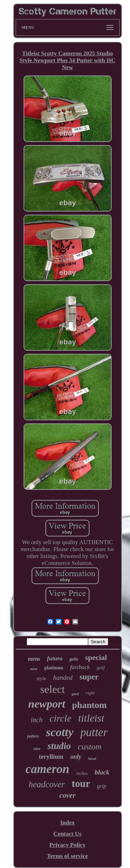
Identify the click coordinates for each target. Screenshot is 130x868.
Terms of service (67, 856)
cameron (47, 769)
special (96, 657)
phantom (89, 705)
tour (81, 783)
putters (33, 736)
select (53, 689)
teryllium (51, 757)
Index (68, 823)
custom (90, 747)
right (90, 693)
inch (36, 720)
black (102, 772)
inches (82, 773)
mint (34, 669)
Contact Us (67, 834)
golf (101, 668)
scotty (59, 732)
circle (60, 718)
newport (47, 704)
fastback (80, 667)
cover (67, 795)
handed (63, 678)
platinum (54, 668)
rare (37, 749)
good (75, 694)
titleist (91, 718)
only (76, 757)
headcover (47, 784)
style (41, 678)
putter (94, 732)
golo (74, 659)
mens (34, 659)
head (92, 758)
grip (102, 786)
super (89, 677)
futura (55, 658)
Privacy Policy (67, 845)
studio (59, 746)
